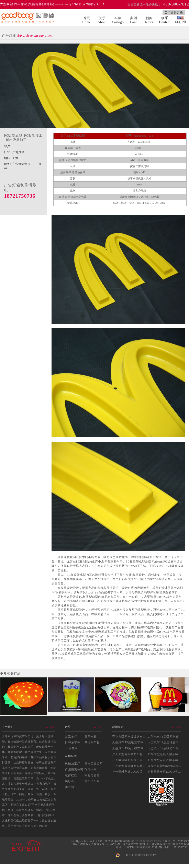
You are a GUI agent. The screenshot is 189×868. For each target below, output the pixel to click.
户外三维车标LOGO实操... (166, 772)
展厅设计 (71, 781)
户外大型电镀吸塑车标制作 (131, 754)
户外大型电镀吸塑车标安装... (167, 754)
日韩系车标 (73, 742)
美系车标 (91, 737)
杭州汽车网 (92, 781)
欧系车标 (71, 737)
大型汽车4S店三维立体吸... (166, 742)
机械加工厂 (73, 764)
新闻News (149, 20)
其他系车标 (92, 742)
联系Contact (165, 20)
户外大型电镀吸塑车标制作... (167, 760)
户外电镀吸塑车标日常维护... (132, 760)
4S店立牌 (71, 748)
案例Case (134, 20)
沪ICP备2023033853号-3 (150, 841)
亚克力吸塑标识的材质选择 (166, 766)
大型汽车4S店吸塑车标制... (131, 742)
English (181, 20)
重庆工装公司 (94, 764)
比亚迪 (70, 787)
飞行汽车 (91, 770)
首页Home (87, 20)
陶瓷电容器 (92, 775)
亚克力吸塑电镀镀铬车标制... (132, 737)
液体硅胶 (71, 775)
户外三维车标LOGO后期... (130, 772)
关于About (102, 20)
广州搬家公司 (74, 770)
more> (51, 727)
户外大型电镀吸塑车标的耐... (132, 766)
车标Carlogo (118, 20)
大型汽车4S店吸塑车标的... (166, 737)
